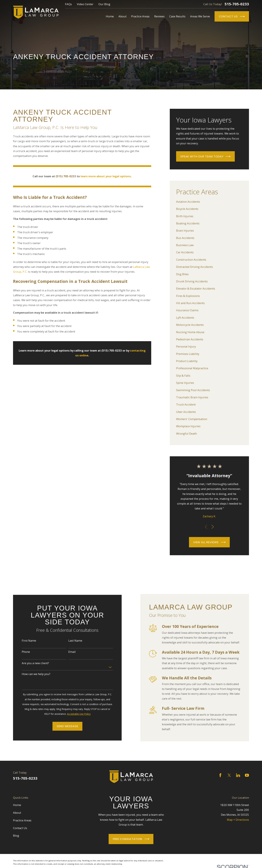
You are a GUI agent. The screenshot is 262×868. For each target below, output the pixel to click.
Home (17, 805)
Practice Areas (22, 820)
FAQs (68, 4)
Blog (16, 836)
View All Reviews (209, 542)
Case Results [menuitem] (177, 16)
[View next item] (213, 527)
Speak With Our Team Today (205, 156)
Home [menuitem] (110, 16)
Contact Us (232, 16)
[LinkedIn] (238, 775)
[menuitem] (209, 202)
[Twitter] (229, 775)
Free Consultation (131, 839)
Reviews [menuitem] (159, 16)
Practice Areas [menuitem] (140, 16)
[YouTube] (247, 775)
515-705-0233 (237, 4)
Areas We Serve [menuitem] (200, 16)
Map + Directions (238, 820)
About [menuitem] (122, 16)
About (17, 813)
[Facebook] (220, 775)
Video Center (85, 4)
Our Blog (104, 4)
